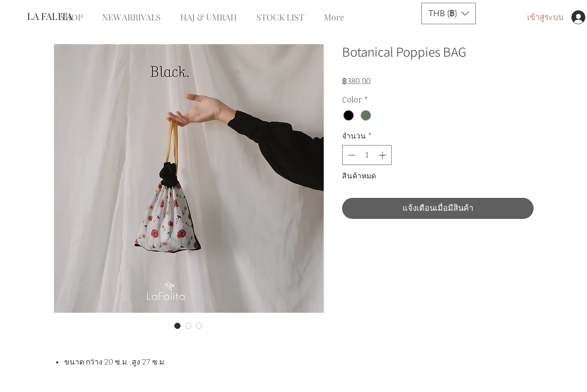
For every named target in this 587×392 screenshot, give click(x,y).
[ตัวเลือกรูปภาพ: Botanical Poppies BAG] (178, 326)
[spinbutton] (367, 155)
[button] (449, 13)
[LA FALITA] (63, 17)
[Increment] (383, 155)
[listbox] (449, 13)
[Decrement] (350, 155)
